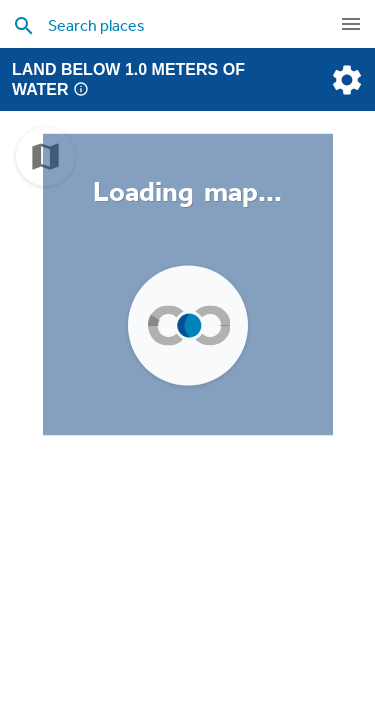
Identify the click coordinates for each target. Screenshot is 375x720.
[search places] (180, 25)
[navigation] (351, 24)
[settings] (345, 80)
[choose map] (45, 156)
